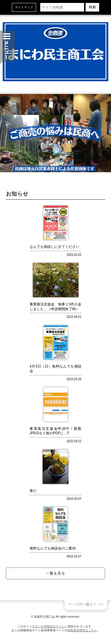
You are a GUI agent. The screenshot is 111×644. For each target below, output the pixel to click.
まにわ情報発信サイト (50, 626)
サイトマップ (24, 7)
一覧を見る (55, 573)
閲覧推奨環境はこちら (82, 630)
